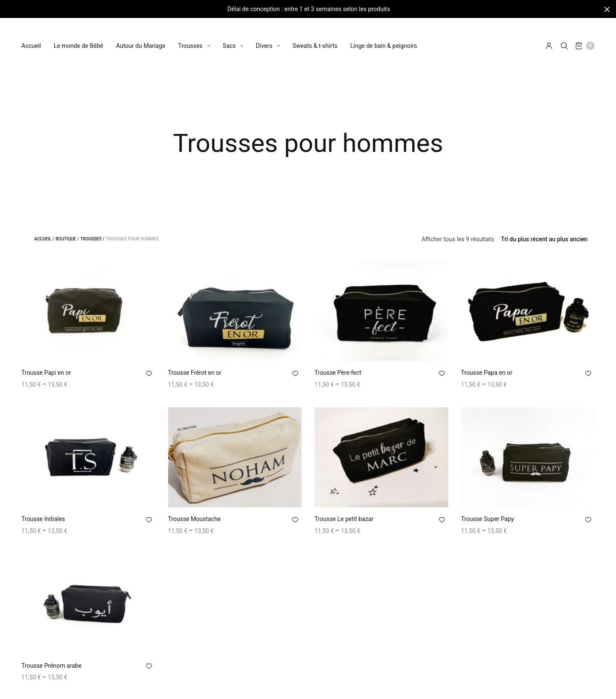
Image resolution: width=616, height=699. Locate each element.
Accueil (31, 38)
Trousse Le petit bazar (344, 520)
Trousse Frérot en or (195, 374)
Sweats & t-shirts (315, 38)
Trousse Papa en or (487, 374)
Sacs (229, 38)
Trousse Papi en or (46, 374)
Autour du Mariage (141, 38)
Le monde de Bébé (78, 38)
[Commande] (544, 240)
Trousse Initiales (43, 520)
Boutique (66, 240)
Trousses (190, 38)
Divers (264, 38)
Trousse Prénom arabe (52, 667)
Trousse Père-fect (338, 374)
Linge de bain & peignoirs (384, 38)
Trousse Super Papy (488, 520)
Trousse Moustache (194, 520)
